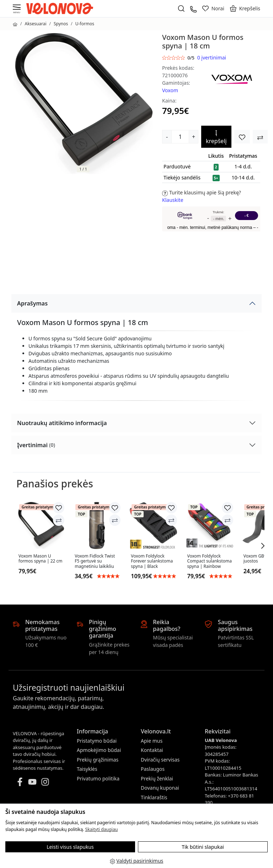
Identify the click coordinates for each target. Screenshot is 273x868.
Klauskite (173, 200)
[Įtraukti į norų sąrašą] (242, 137)
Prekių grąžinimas (98, 760)
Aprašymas (32, 303)
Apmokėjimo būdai (99, 750)
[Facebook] (20, 781)
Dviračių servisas (160, 760)
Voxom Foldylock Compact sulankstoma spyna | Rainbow (210, 561)
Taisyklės (87, 769)
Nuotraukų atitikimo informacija (62, 423)
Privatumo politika (98, 778)
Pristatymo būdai (97, 741)
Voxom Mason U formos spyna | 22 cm (41, 559)
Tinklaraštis (154, 797)
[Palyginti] (59, 520)
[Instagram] (45, 781)
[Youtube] (32, 781)
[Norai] (213, 9)
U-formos (85, 24)
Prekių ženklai (157, 778)
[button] (245, 9)
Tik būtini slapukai (203, 847)
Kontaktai (152, 750)
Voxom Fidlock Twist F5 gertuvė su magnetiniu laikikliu (95, 561)
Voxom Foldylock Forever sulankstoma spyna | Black (152, 561)
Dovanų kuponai (160, 788)
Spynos (61, 24)
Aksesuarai (35, 24)
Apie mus (152, 741)
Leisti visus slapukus (70, 847)
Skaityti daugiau (101, 829)
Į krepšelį (216, 137)
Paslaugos (153, 769)
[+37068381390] (193, 8)
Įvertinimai (36, 445)
